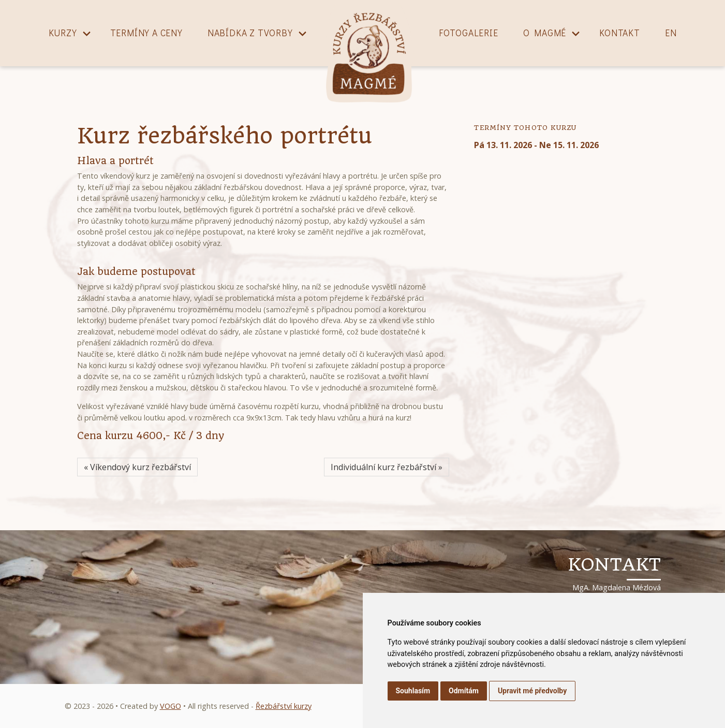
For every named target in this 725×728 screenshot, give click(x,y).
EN (671, 33)
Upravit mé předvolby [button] (532, 691)
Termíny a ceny (146, 33)
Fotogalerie (469, 33)
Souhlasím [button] (413, 691)
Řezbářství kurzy (284, 706)
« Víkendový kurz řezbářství (137, 467)
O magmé (545, 33)
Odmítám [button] (464, 691)
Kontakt (620, 33)
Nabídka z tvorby (250, 33)
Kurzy (63, 33)
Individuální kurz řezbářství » (387, 467)
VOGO (171, 706)
